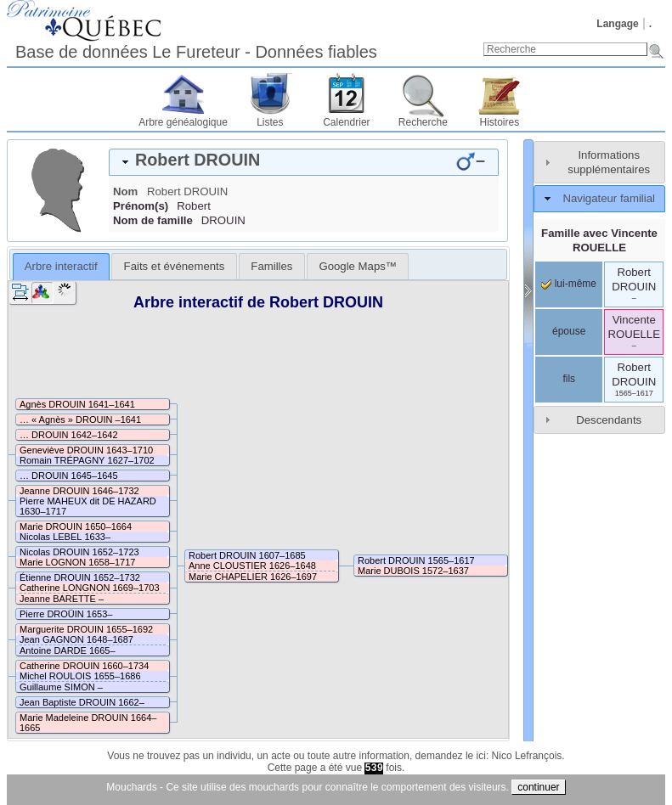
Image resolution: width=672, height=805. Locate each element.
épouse (569, 331)
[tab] (304, 162)
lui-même (569, 284)
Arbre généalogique (183, 122)
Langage (617, 24)
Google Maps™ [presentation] (358, 266)
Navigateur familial (608, 198)
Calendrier (346, 122)
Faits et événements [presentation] (175, 266)
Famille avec (599, 240)
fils (569, 379)
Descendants (609, 420)
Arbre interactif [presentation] (61, 266)
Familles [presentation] (271, 266)
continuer (538, 787)
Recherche (423, 122)
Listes (270, 122)
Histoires (500, 122)
